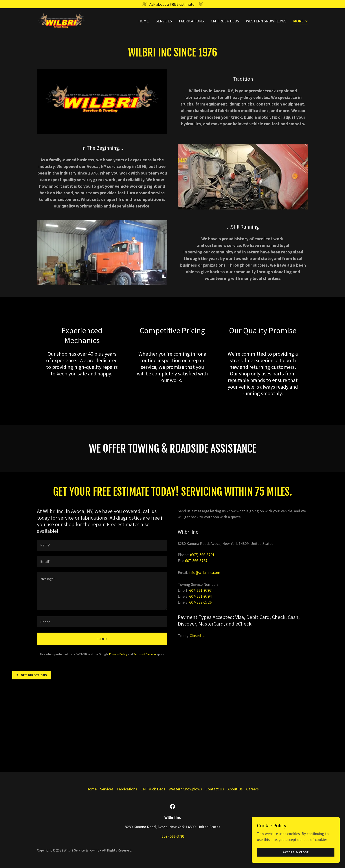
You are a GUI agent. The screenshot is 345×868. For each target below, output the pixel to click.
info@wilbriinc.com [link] (205, 572)
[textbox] (102, 545)
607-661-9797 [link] (200, 590)
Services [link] (164, 21)
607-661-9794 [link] (200, 596)
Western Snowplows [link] (266, 21)
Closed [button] (195, 636)
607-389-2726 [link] (200, 602)
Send (102, 639)
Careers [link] (252, 789)
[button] (301, 22)
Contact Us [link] (215, 789)
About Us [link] (235, 789)
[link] (61, 20)
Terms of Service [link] (145, 654)
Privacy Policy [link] (118, 654)
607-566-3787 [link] (196, 561)
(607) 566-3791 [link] (202, 555)
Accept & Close (296, 861)
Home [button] (92, 789)
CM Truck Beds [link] (225, 21)
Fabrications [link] (191, 21)
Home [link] (143, 21)
